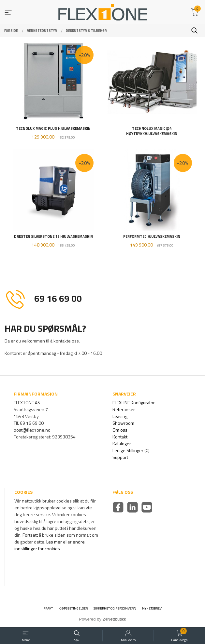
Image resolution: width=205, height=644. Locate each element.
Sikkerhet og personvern (115, 608)
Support (120, 457)
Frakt (48, 608)
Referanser (124, 409)
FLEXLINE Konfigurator (134, 402)
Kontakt (120, 437)
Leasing (120, 416)
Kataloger (122, 443)
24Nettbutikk (114, 619)
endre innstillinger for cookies (50, 545)
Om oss (120, 430)
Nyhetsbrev (152, 608)
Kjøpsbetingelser (73, 608)
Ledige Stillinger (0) (131, 450)
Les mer (54, 542)
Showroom (123, 423)
